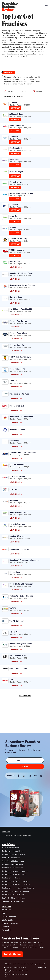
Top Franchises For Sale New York (16, 881)
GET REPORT (15, 108)
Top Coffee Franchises (11, 858)
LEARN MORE (16, 267)
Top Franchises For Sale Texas (14, 874)
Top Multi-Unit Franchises (13, 868)
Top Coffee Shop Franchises (13, 898)
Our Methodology (9, 916)
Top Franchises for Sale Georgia (15, 871)
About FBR (6, 832)
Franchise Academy (10, 923)
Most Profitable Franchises (13, 861)
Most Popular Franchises (12, 848)
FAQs (4, 913)
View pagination (25, 695)
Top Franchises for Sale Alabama (15, 891)
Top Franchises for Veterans (13, 854)
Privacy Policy (8, 930)
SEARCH (23, 92)
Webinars (6, 926)
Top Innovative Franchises (13, 864)
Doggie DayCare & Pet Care (13, 901)
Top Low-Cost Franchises (12, 851)
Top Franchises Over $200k (13, 895)
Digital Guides (8, 920)
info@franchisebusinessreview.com (16, 835)
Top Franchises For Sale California (16, 885)
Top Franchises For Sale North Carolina (18, 888)
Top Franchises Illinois (11, 878)
